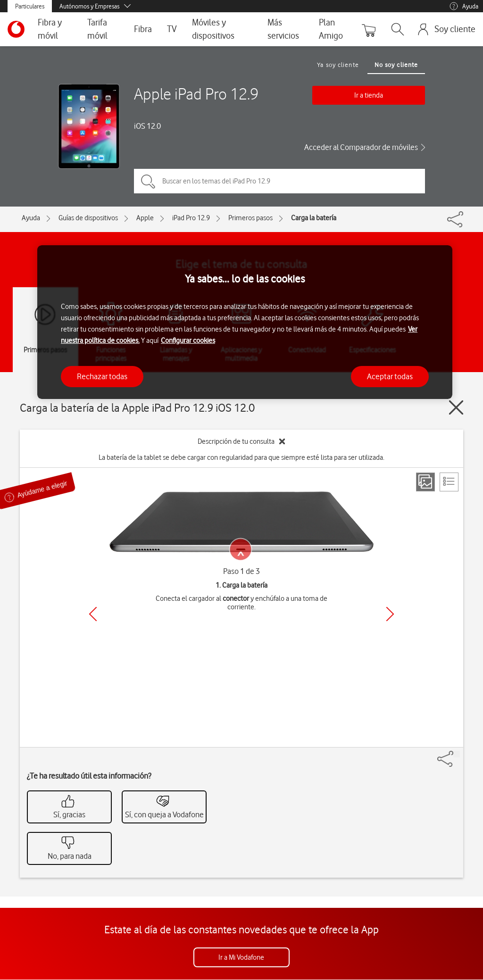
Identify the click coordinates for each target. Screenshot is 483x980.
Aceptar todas (390, 376)
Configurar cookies (188, 341)
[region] (245, 322)
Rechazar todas (102, 376)
